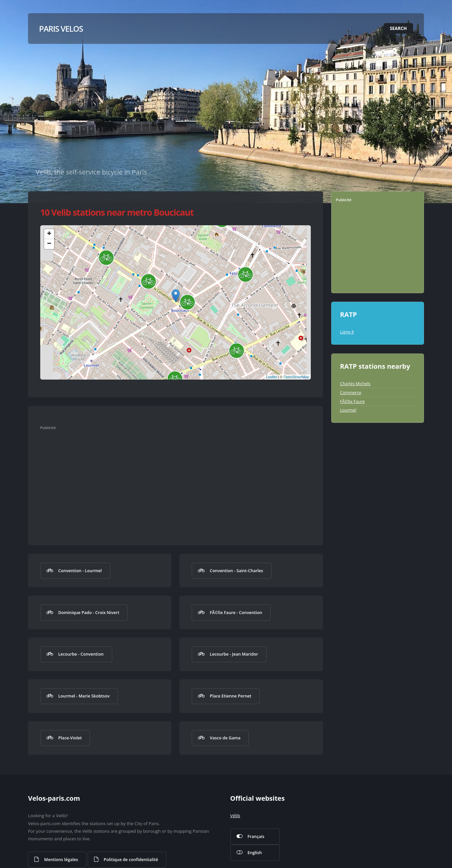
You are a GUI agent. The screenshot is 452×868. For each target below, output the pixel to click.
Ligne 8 (347, 332)
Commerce (350, 392)
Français (256, 836)
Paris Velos (61, 29)
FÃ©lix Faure (352, 401)
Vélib (235, 816)
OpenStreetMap (296, 377)
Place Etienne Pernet (231, 696)
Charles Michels (355, 384)
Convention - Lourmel (80, 571)
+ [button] (49, 234)
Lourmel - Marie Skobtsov (84, 696)
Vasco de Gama (225, 738)
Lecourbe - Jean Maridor (234, 654)
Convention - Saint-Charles (237, 571)
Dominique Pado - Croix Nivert (89, 612)
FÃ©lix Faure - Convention (236, 612)
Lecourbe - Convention (81, 654)
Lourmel (348, 410)
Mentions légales (61, 859)
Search (399, 28)
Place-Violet (70, 738)
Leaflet (271, 377)
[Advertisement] (169, 481)
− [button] (49, 244)
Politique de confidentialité (131, 859)
